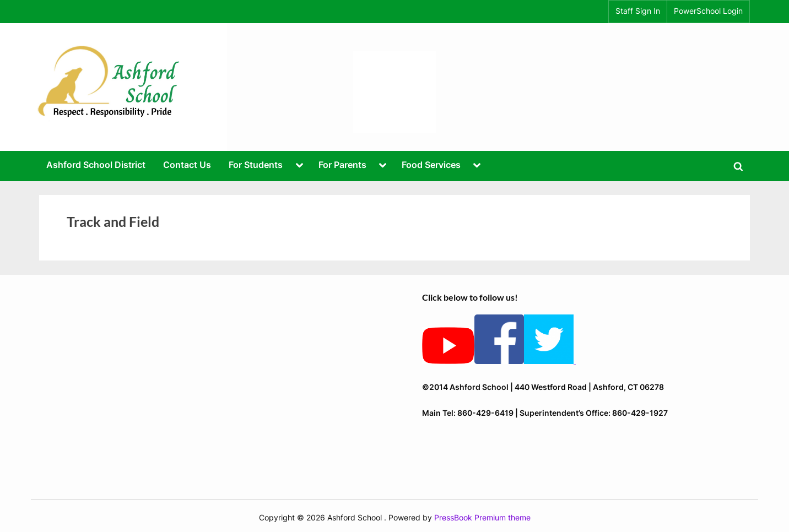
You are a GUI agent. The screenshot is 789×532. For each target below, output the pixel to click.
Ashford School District (96, 165)
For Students (256, 165)
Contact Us (187, 165)
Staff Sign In (638, 11)
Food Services (431, 165)
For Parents (342, 165)
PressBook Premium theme (482, 518)
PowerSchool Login (708, 11)
